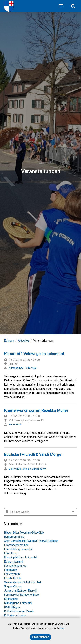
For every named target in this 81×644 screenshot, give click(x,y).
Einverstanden (40, 637)
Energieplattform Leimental (21, 557)
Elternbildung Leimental (18, 549)
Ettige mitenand (14, 562)
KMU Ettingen (12, 607)
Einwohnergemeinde (16, 545)
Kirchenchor (11, 599)
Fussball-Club (13, 578)
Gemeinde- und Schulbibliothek (27, 469)
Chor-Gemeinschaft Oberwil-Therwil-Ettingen (31, 541)
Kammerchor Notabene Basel (22, 595)
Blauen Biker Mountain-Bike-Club (24, 533)
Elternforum (11, 553)
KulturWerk (15, 424)
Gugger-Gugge (13, 586)
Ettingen (9, 341)
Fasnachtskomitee (15, 566)
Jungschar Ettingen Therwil (20, 591)
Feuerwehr (11, 570)
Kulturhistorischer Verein (19, 611)
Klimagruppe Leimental (23, 368)
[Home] (9, 6)
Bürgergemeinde (14, 537)
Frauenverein (12, 574)
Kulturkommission (15, 615)
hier (62, 628)
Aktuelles (24, 341)
